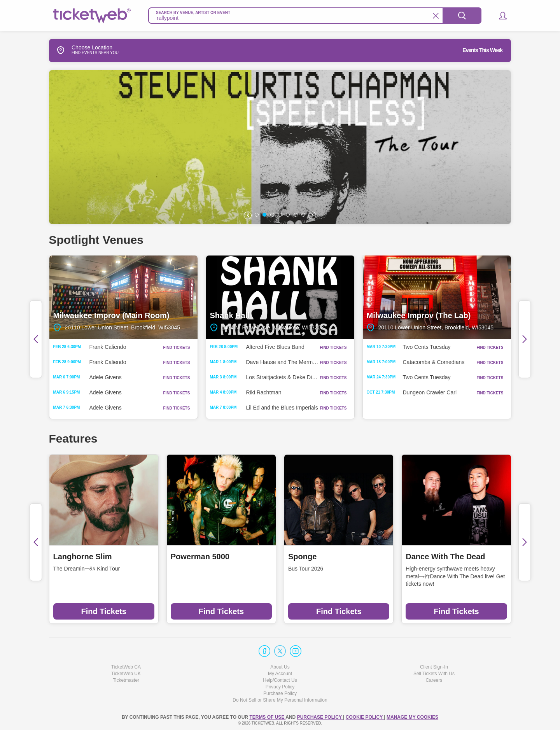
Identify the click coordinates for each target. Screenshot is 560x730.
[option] (281, 147)
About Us (280, 667)
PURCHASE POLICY (320, 717)
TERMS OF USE (267, 717)
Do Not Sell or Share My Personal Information (280, 700)
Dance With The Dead (445, 557)
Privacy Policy (280, 687)
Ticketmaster (126, 680)
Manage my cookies (412, 717)
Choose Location (81, 50)
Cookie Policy (365, 717)
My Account (280, 674)
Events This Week (482, 50)
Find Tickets (103, 611)
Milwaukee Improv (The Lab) (437, 297)
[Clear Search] (436, 16)
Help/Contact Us (280, 680)
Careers (434, 680)
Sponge (302, 557)
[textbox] (315, 16)
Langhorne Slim (83, 557)
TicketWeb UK (126, 674)
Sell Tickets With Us (434, 674)
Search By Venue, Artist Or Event (193, 13)
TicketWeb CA (126, 667)
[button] (499, 16)
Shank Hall (280, 297)
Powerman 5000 (200, 557)
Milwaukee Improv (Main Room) (123, 297)
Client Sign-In (434, 667)
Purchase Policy (280, 693)
